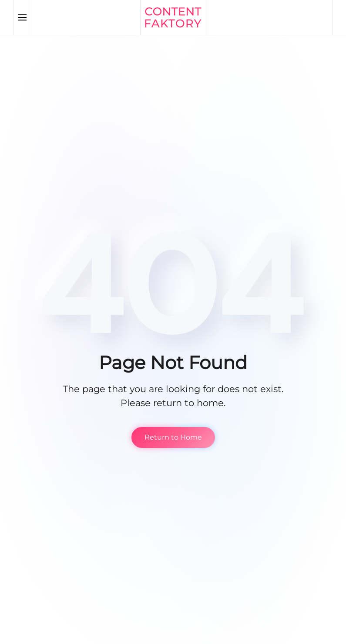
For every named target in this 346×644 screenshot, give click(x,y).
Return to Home (173, 437)
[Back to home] (173, 17)
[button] (22, 17)
